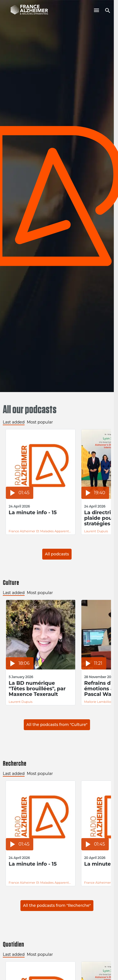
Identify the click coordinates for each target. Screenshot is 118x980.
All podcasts (57, 554)
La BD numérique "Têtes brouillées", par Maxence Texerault (37, 689)
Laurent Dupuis (96, 531)
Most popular (40, 422)
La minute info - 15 (33, 513)
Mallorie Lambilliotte (100, 702)
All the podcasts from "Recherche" (57, 905)
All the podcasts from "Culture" (57, 725)
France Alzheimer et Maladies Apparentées (41, 531)
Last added (14, 422)
